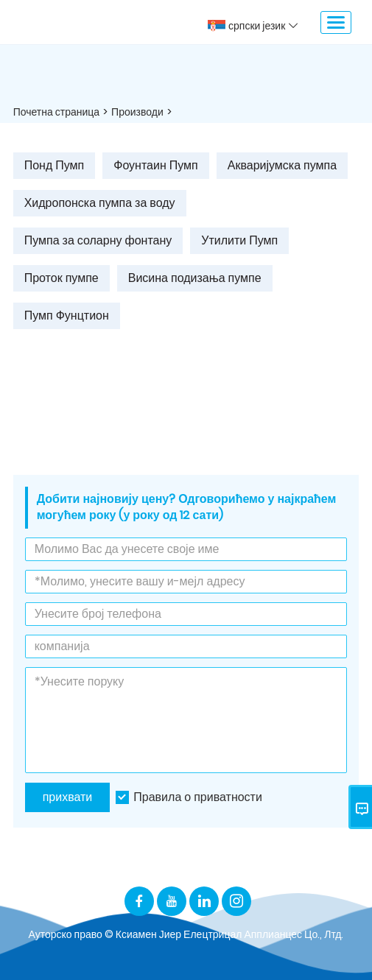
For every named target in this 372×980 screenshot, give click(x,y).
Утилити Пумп (239, 240)
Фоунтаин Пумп (156, 165)
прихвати (68, 797)
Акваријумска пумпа (282, 165)
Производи (137, 112)
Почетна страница (56, 112)
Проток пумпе (62, 278)
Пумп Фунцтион (67, 315)
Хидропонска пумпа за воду (100, 203)
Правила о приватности (198, 797)
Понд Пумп (55, 165)
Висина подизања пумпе (195, 278)
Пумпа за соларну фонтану (98, 240)
